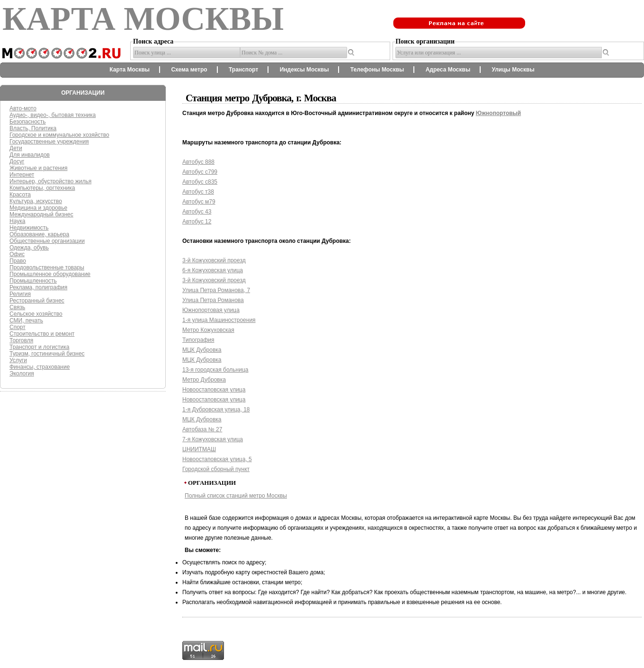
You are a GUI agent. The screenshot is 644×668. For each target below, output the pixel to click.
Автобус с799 (200, 172)
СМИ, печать (26, 321)
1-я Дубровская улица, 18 (216, 410)
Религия (20, 294)
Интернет (22, 175)
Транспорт (243, 70)
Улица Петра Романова (213, 300)
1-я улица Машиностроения (219, 320)
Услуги (18, 360)
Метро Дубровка (204, 380)
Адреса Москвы (448, 70)
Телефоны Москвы (377, 70)
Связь (17, 307)
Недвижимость (29, 228)
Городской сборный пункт (216, 469)
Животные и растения (38, 168)
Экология (22, 374)
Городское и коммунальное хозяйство (59, 135)
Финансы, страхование (40, 367)
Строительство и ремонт (42, 334)
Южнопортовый (498, 113)
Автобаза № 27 (202, 429)
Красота (20, 195)
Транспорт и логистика (39, 347)
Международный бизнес (41, 214)
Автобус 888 (198, 162)
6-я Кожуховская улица (213, 270)
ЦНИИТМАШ (199, 449)
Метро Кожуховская (208, 330)
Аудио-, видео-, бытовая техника (53, 115)
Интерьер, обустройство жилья (50, 181)
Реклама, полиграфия (38, 287)
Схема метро (189, 70)
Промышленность (33, 281)
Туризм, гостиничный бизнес (47, 354)
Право (18, 261)
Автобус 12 (197, 222)
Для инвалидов (30, 155)
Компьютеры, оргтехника (42, 188)
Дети (16, 148)
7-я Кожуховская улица (213, 439)
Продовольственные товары (47, 267)
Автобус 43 (197, 212)
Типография (198, 340)
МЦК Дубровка (202, 350)
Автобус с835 (200, 182)
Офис (17, 254)
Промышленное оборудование (50, 274)
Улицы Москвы (513, 70)
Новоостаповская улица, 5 (217, 459)
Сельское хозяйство (36, 314)
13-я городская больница (215, 370)
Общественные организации (47, 241)
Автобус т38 (198, 192)
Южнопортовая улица (211, 310)
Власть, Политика (33, 128)
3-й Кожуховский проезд (214, 260)
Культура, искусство (36, 201)
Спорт (18, 327)
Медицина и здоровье (38, 208)
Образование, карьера (39, 234)
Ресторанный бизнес (37, 301)
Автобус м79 (199, 202)
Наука (17, 221)
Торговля (21, 340)
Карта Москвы (130, 70)
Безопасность (28, 122)
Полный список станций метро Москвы (236, 496)
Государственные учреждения (49, 142)
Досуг (17, 161)
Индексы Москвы (304, 70)
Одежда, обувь (29, 248)
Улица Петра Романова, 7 (216, 290)
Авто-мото (23, 108)
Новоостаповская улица (214, 390)
